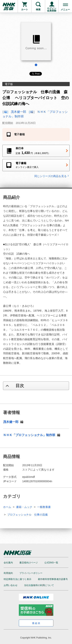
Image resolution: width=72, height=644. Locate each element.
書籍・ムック (24, 507)
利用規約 (8, 573)
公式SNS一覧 (51, 563)
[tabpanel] (36, 43)
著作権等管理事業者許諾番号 (53, 579)
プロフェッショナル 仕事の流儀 (27, 515)
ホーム (7, 507)
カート (25, 10)
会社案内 (8, 563)
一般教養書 (44, 507)
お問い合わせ (11, 585)
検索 (38, 10)
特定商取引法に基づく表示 (17, 579)
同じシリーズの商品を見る (52, 176)
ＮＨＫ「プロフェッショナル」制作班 (30, 435)
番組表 (36, 623)
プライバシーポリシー (31, 573)
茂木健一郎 (11, 422)
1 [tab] (36, 65)
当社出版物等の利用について (39, 585)
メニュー (65, 10)
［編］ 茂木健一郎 (14, 112)
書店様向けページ (29, 563)
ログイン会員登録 (52, 10)
